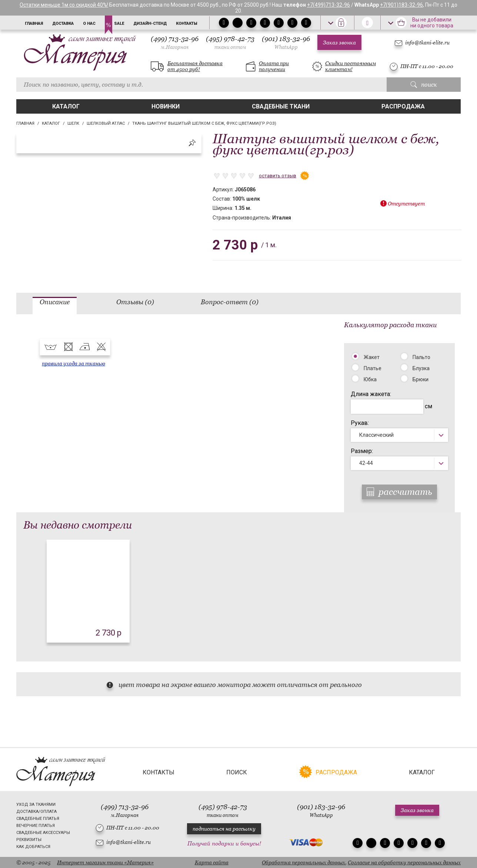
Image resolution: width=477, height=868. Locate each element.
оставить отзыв (278, 176)
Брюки (421, 379)
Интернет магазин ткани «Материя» (105, 862)
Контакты (187, 24)
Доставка (63, 24)
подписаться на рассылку (224, 829)
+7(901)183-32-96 (401, 5)
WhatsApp (286, 47)
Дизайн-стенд (150, 24)
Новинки (166, 106)
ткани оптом (230, 47)
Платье (373, 368)
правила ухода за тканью (74, 363)
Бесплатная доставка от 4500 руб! (195, 66)
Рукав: (360, 423)
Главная (34, 24)
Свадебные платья (38, 819)
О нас (89, 24)
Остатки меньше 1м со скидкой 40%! (64, 5)
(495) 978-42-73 (230, 42)
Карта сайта (212, 862)
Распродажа (403, 106)
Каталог (66, 106)
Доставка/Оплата (36, 812)
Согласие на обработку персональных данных (404, 862)
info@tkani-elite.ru (427, 43)
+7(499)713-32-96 (328, 5)
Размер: (362, 451)
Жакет (372, 357)
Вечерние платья (36, 826)
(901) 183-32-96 (286, 42)
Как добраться (33, 847)
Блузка (421, 368)
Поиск (237, 772)
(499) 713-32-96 (175, 42)
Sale (119, 24)
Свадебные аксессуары (43, 833)
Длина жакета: (371, 394)
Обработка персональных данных (303, 862)
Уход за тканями (36, 805)
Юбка (370, 379)
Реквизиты (29, 840)
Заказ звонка (339, 43)
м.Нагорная (175, 47)
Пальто (421, 357)
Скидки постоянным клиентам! (351, 66)
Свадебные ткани (281, 106)
